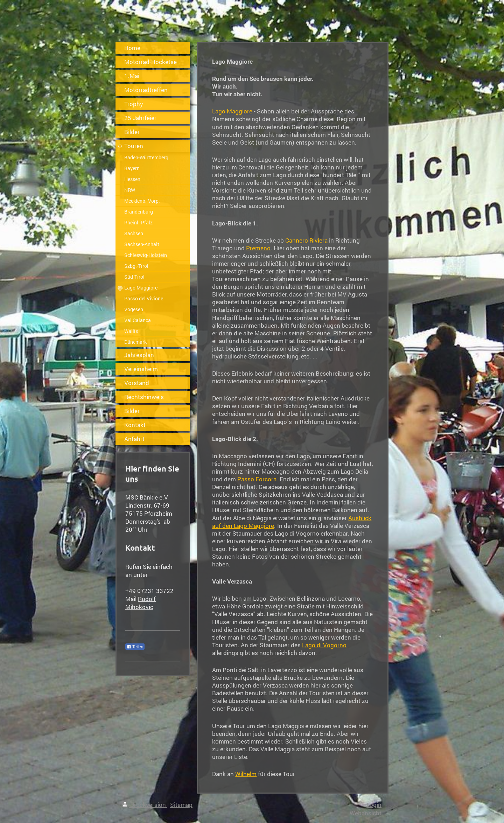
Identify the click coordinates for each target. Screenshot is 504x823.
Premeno (258, 248)
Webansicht (366, 813)
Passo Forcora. (258, 479)
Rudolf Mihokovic (141, 603)
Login (374, 805)
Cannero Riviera (306, 240)
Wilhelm (246, 774)
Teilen (135, 647)
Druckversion (145, 805)
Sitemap (181, 805)
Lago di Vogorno (324, 645)
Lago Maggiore (232, 111)
